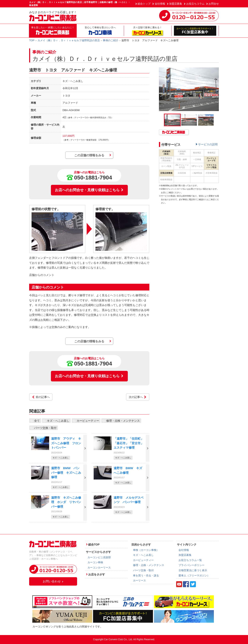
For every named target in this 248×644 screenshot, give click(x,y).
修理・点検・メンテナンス (123, 420)
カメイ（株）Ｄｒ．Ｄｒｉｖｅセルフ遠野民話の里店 (69, 40)
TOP (32, 40)
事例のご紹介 (111, 40)
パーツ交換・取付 (45, 428)
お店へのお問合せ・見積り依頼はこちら (89, 190)
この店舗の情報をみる (89, 155)
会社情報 (160, 4)
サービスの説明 (208, 144)
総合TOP (94, 545)
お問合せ (214, 4)
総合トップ (144, 4)
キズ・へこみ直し (58, 420)
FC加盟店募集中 (195, 31)
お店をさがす (97, 574)
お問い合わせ (53, 581)
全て (37, 420)
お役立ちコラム (195, 4)
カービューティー (88, 420)
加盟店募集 (176, 4)
